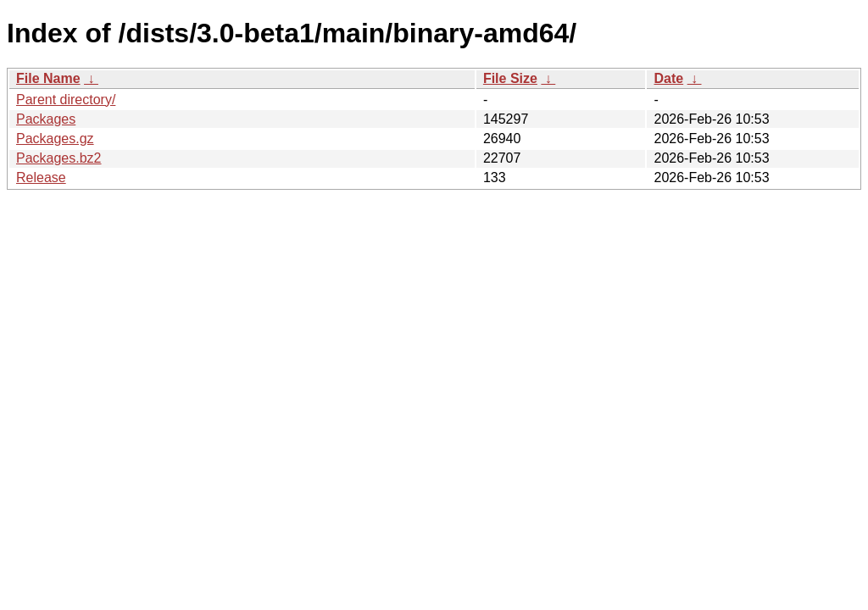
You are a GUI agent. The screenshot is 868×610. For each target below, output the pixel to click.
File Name (48, 78)
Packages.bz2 (59, 158)
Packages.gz (55, 139)
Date (668, 78)
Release (41, 177)
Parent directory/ (66, 100)
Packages (46, 119)
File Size (510, 78)
